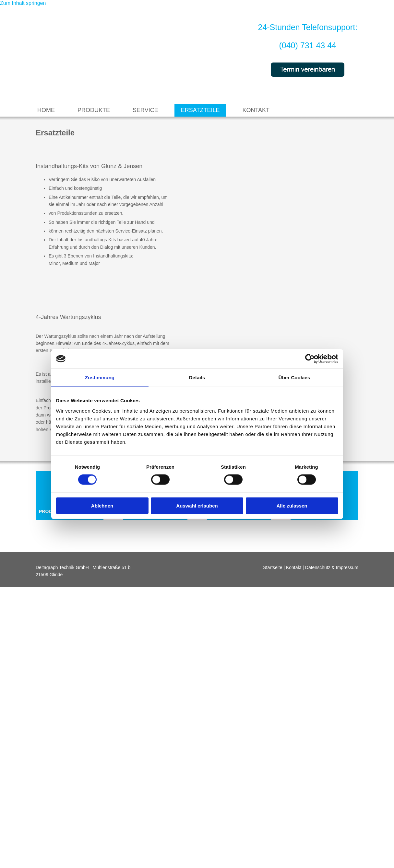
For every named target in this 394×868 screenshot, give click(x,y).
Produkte (94, 110)
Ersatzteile (200, 110)
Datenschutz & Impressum (332, 567)
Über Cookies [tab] (294, 377)
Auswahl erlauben (197, 505)
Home (46, 110)
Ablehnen (102, 505)
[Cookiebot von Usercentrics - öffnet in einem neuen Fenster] (310, 359)
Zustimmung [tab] (100, 377)
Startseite (273, 567)
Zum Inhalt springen (23, 3)
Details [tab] (197, 377)
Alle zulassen (292, 505)
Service (145, 110)
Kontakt (256, 110)
